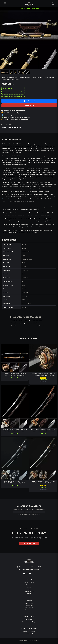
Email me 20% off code (10, 125)
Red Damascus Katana (34, 514)
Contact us (29, 585)
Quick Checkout (29, 101)
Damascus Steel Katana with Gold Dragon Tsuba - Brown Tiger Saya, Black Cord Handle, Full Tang (15, 375)
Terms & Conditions (29, 608)
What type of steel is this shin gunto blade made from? (27, 320)
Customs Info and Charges (29, 622)
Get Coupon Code (29, 543)
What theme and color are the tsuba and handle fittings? (27, 326)
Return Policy (29, 606)
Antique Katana (45, 177)
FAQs (29, 589)
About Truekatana (29, 583)
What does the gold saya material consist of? (24, 323)
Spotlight (29, 594)
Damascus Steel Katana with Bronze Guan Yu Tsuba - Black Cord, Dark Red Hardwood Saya (15, 430)
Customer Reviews (29, 591)
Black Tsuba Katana (29, 510)
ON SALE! (43, 378)
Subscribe (29, 587)
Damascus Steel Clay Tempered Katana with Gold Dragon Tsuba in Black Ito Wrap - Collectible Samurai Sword (43, 482)
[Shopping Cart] (53, 3)
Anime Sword (29, 634)
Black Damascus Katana (39, 512)
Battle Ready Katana (40, 510)
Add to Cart (29, 105)
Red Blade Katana (23, 514)
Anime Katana (28, 512)
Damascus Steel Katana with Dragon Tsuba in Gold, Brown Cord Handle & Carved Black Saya (43, 430)
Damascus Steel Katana (8, 199)
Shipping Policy (29, 603)
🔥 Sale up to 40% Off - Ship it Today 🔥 (29, 9)
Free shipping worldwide (17, 97)
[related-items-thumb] (15, 358)
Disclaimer (29, 620)
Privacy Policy (29, 610)
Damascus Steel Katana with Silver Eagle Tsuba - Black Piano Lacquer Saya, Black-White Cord (15, 482)
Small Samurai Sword (18, 512)
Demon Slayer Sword (29, 632)
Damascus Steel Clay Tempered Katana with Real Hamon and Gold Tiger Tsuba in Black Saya (43, 375)
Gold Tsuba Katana (18, 510)
